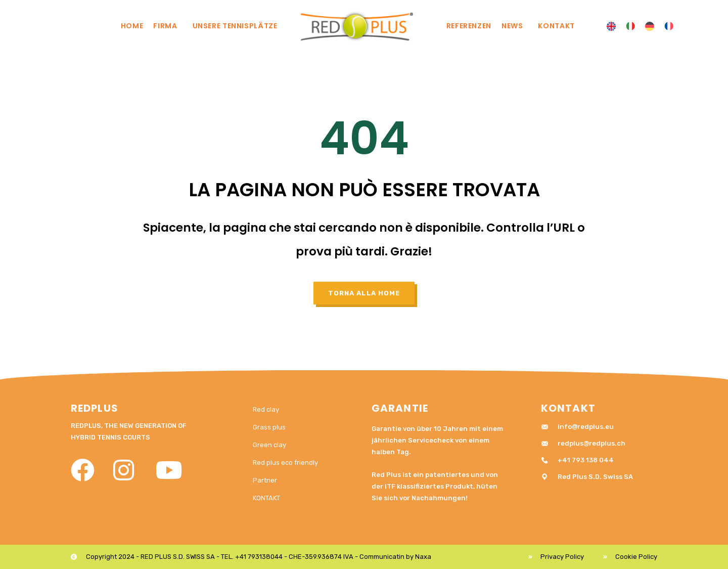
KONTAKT (556, 26)
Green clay (269, 445)
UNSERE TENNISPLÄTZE (238, 26)
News (515, 26)
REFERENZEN (469, 26)
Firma (168, 26)
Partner (265, 480)
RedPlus (95, 408)
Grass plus (269, 427)
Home (132, 26)
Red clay (266, 409)
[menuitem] (611, 27)
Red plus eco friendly (285, 463)
